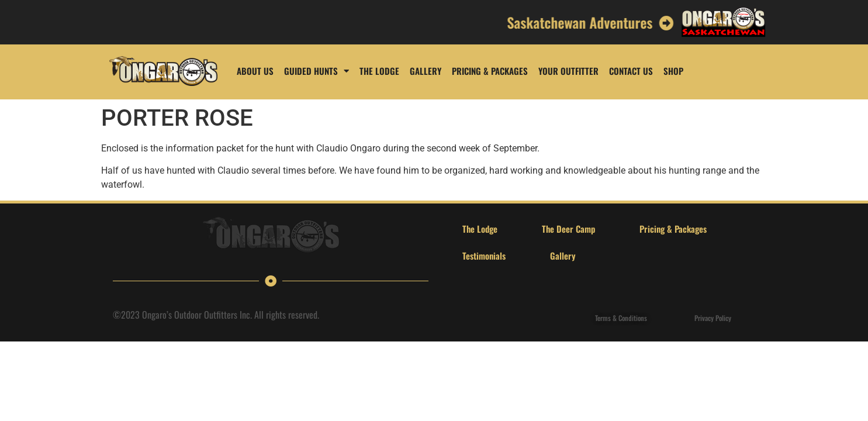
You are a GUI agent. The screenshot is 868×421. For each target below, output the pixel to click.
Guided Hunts (317, 71)
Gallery (426, 71)
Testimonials (484, 256)
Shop (673, 71)
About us (255, 71)
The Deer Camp (568, 229)
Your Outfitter (568, 71)
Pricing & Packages (490, 71)
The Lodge (379, 71)
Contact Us (631, 71)
